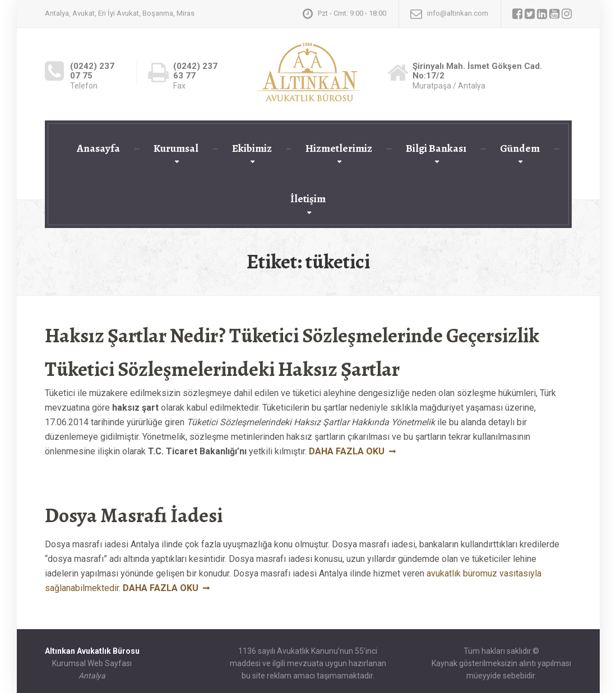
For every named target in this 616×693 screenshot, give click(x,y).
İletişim (308, 199)
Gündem (520, 148)
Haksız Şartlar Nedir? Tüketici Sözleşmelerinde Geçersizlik (292, 335)
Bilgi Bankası (436, 148)
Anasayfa (98, 148)
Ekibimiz (252, 148)
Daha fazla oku (347, 451)
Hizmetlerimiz (339, 148)
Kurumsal (176, 148)
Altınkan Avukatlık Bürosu (92, 651)
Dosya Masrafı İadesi (134, 515)
